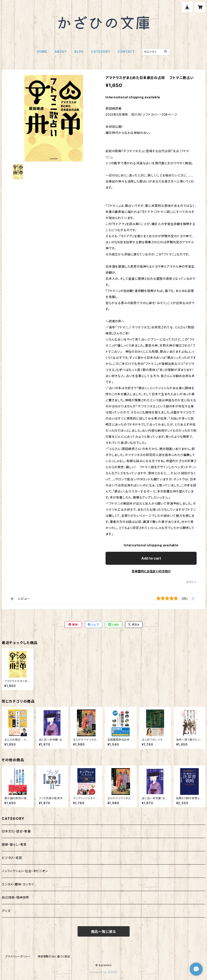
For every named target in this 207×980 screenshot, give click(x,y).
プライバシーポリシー (18, 956)
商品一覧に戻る (104, 932)
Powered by (104, 972)
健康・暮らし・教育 (14, 844)
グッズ (6, 911)
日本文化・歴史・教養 (16, 831)
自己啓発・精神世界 (15, 897)
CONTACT (126, 52)
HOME (42, 52)
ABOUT (61, 52)
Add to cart (151, 558)
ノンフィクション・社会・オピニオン (25, 871)
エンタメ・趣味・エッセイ (18, 884)
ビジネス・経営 (12, 858)
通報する (191, 582)
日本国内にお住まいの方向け (151, 571)
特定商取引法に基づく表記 (54, 956)
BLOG (79, 52)
